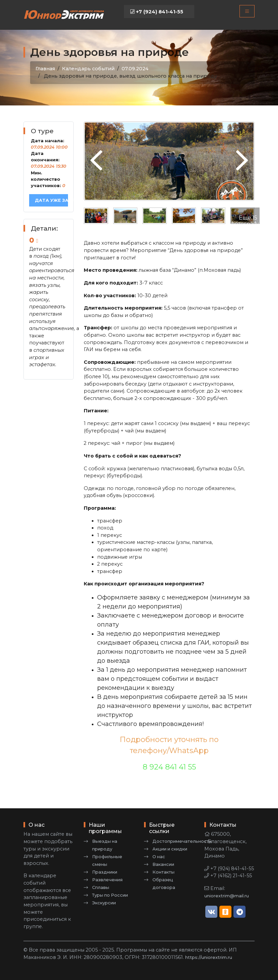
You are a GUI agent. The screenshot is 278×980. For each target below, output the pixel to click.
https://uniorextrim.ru (209, 957)
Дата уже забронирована (51, 200)
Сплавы (101, 887)
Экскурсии (104, 903)
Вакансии (163, 864)
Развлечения (107, 880)
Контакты (163, 872)
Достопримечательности (182, 841)
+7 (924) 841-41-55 (157, 12)
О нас (159, 857)
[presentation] (96, 161)
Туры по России (110, 895)
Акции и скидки (170, 849)
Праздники (105, 872)
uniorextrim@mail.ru (227, 896)
